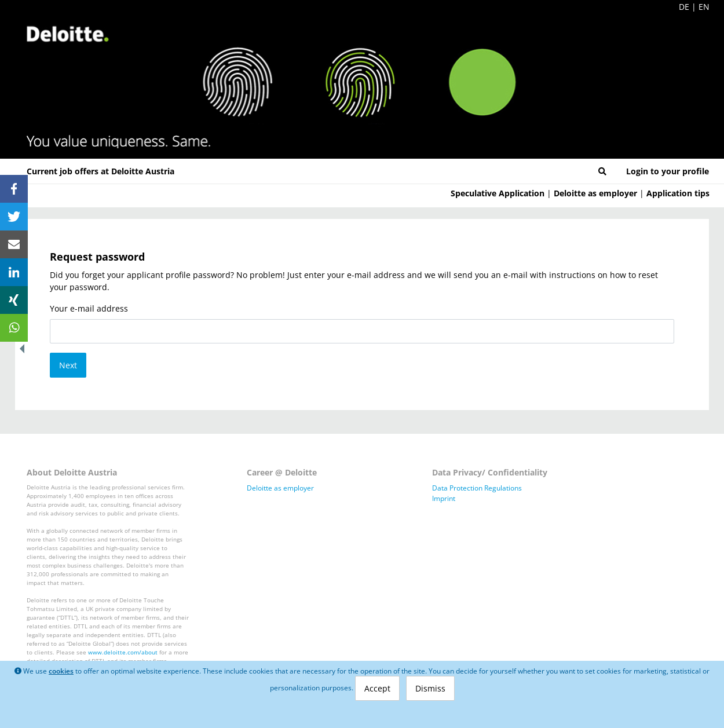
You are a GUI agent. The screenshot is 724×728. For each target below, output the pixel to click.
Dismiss (430, 688)
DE (684, 7)
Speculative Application (498, 193)
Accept (377, 688)
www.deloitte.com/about (123, 652)
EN (704, 7)
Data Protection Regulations (477, 488)
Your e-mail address (89, 308)
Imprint (444, 498)
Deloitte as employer (595, 193)
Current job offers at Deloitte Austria (100, 171)
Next (68, 365)
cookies (61, 671)
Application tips (678, 193)
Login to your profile (668, 171)
